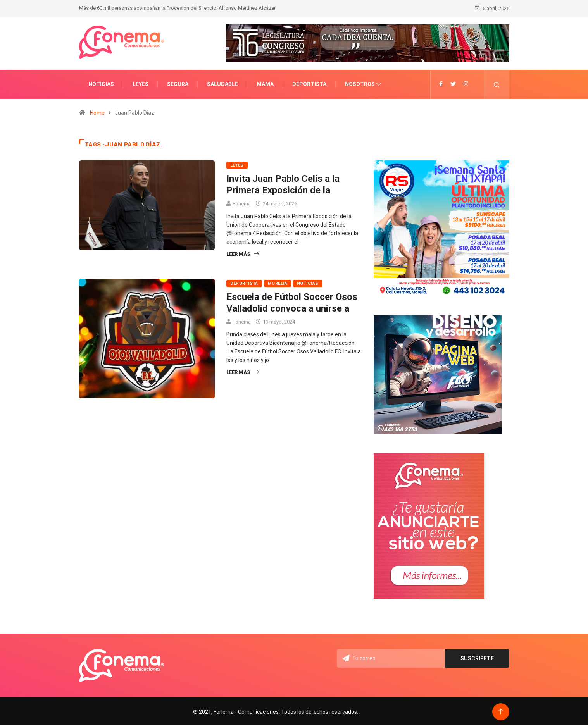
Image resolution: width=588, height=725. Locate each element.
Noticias (101, 83)
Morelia (278, 283)
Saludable (222, 83)
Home (97, 112)
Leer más (243, 253)
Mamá (265, 83)
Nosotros (360, 83)
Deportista (309, 83)
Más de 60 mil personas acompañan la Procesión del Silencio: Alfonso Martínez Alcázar (177, 8)
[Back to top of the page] (501, 710)
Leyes (141, 83)
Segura (178, 83)
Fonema (242, 203)
